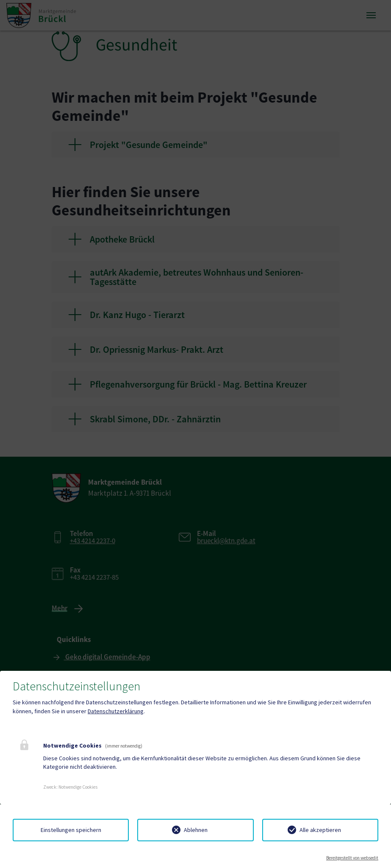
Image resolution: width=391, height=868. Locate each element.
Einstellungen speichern (71, 830)
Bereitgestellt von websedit (352, 858)
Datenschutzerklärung (116, 711)
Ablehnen (196, 830)
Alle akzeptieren (320, 830)
